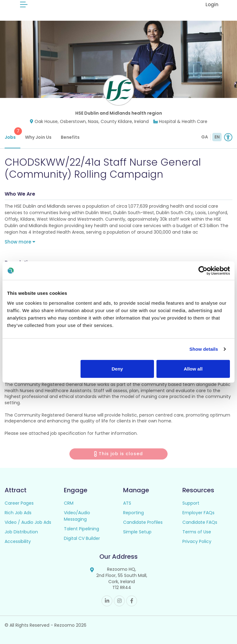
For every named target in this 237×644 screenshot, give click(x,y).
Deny (117, 369)
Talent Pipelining (81, 529)
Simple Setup (137, 532)
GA (205, 137)
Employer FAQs (198, 513)
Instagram (119, 601)
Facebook (132, 601)
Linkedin (107, 601)
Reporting (133, 513)
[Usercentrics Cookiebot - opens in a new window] (203, 271)
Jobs (12, 134)
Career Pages (19, 503)
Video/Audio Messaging (77, 516)
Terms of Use (197, 532)
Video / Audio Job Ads (28, 522)
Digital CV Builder (82, 538)
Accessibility (18, 541)
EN (217, 137)
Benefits (70, 137)
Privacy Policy (197, 541)
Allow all (193, 369)
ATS (127, 503)
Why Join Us (38, 137)
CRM (69, 503)
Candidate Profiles (143, 522)
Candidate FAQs (200, 522)
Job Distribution (21, 532)
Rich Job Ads (18, 513)
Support (191, 503)
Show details (204, 349)
